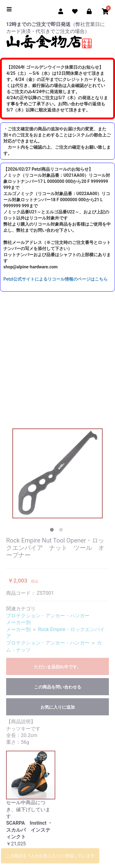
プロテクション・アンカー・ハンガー (48, 616)
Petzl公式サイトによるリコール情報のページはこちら (56, 279)
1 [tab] (53, 531)
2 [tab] (62, 531)
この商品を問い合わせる (58, 687)
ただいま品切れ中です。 (58, 667)
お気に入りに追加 (58, 707)
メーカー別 (18, 622)
